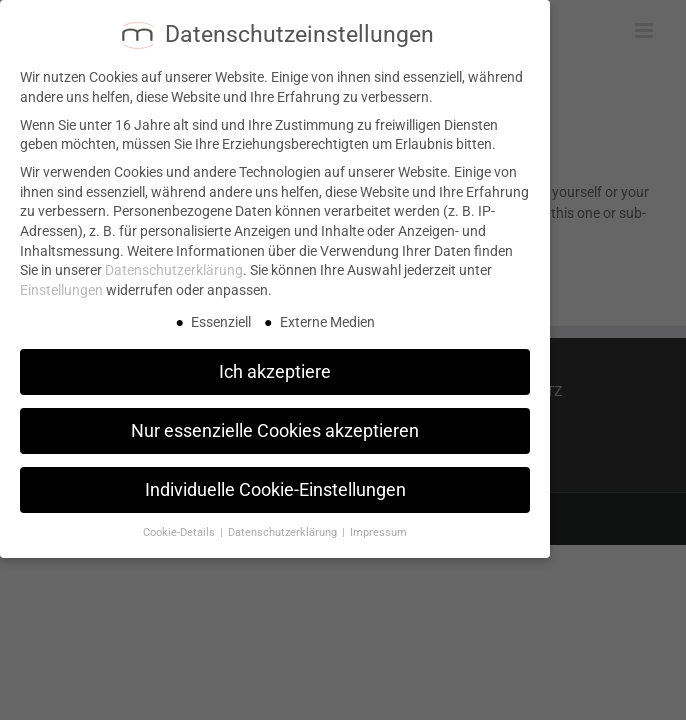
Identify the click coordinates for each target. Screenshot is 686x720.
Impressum (378, 525)
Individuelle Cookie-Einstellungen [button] (275, 482)
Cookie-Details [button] (180, 525)
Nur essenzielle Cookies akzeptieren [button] (275, 423)
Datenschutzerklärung (174, 263)
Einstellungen (61, 282)
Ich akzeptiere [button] (275, 364)
